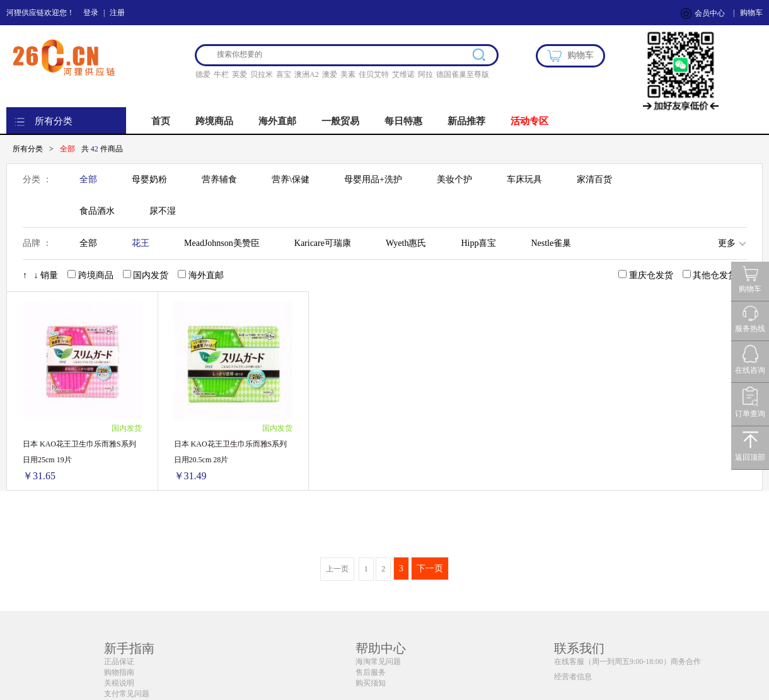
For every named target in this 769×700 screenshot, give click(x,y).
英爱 (240, 74)
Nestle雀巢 (551, 243)
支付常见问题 (127, 694)
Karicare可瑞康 (323, 243)
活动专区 (529, 121)
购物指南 (119, 672)
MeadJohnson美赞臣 (222, 243)
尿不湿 (163, 211)
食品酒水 (97, 211)
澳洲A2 (307, 74)
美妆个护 (454, 179)
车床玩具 (524, 179)
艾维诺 (403, 74)
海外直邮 (277, 121)
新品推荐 (466, 121)
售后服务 (371, 672)
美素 (348, 74)
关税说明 (119, 683)
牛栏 (221, 74)
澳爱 (330, 74)
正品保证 (119, 662)
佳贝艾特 (374, 74)
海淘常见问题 (378, 662)
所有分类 (54, 121)
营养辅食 (219, 179)
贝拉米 (262, 74)
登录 (91, 13)
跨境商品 (214, 121)
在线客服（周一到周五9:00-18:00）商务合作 (627, 662)
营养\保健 (291, 179)
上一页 (337, 569)
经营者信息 (573, 677)
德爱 (203, 74)
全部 (88, 179)
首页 (161, 121)
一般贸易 (340, 121)
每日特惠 (403, 121)
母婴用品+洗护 (373, 179)
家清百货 (594, 179)
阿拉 (425, 74)
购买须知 (371, 683)
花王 (141, 243)
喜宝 (284, 74)
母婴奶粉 (149, 179)
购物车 (751, 13)
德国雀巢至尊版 (463, 74)
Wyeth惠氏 (406, 243)
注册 (117, 13)
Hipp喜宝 (478, 243)
